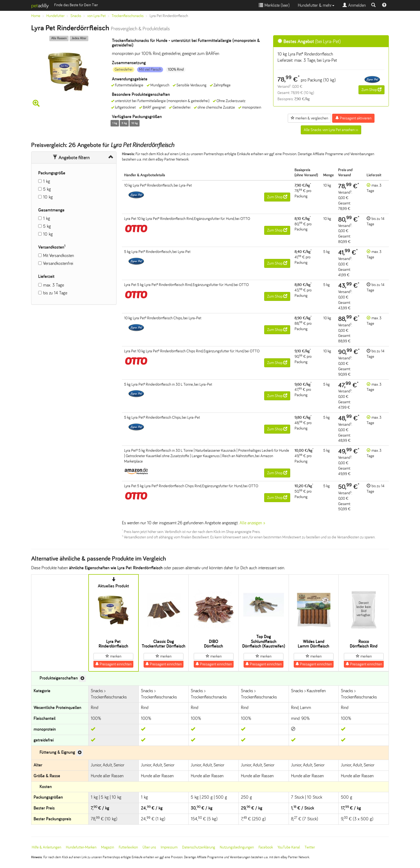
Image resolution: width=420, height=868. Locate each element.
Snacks (76, 16)
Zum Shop (371, 90)
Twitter (310, 847)
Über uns (149, 847)
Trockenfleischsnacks (128, 16)
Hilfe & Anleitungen (46, 847)
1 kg (47, 181)
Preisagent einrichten (113, 664)
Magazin (108, 847)
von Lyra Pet (96, 16)
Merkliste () (274, 5)
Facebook (266, 847)
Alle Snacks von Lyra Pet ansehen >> (331, 130)
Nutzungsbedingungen (237, 847)
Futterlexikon (128, 847)
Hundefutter (55, 16)
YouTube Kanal (289, 847)
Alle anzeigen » (252, 523)
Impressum (169, 847)
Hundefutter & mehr (316, 5)
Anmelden (354, 5)
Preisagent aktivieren (353, 118)
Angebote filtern (71, 158)
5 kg (47, 189)
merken (113, 656)
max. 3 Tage (54, 285)
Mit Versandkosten (59, 256)
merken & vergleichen (309, 118)
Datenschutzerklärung (199, 847)
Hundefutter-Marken (81, 847)
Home (36, 16)
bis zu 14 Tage (55, 293)
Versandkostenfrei (58, 263)
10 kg (48, 197)
